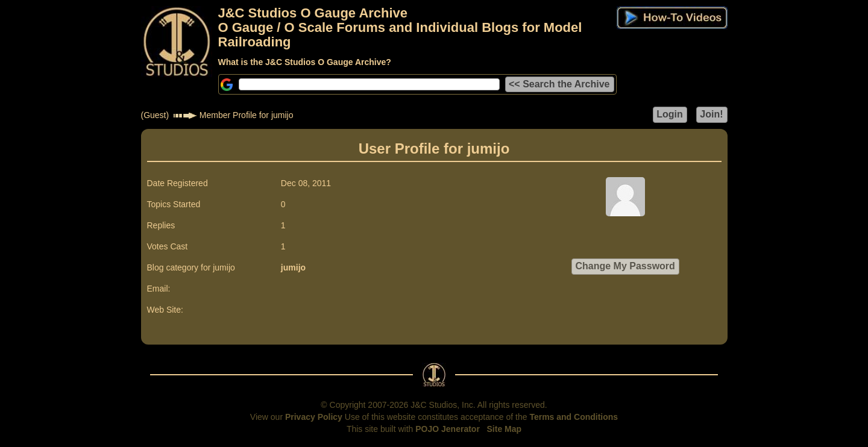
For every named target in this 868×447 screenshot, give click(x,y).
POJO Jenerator (448, 429)
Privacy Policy (314, 417)
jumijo (293, 267)
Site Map (505, 429)
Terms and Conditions (574, 417)
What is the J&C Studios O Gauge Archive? (305, 62)
